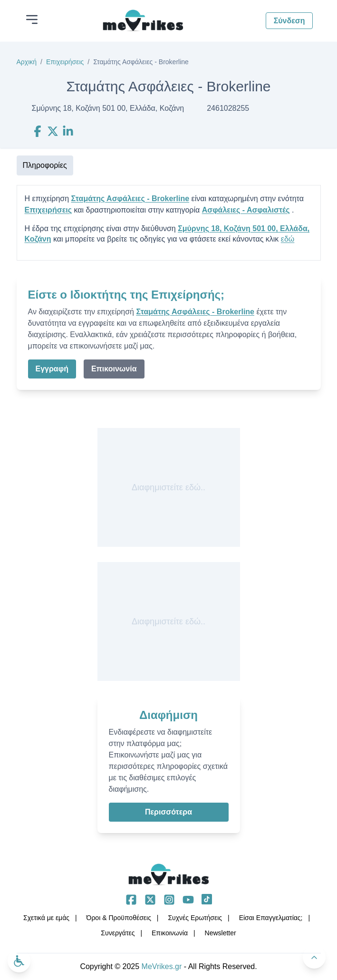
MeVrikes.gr (162, 966)
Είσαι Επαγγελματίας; (271, 918)
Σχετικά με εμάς (46, 918)
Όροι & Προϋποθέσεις (119, 918)
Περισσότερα (168, 812)
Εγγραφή (52, 369)
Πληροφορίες (45, 165)
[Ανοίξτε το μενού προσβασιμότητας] (19, 961)
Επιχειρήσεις (65, 62)
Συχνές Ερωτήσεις (195, 918)
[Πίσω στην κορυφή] (314, 957)
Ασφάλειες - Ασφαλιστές (246, 210)
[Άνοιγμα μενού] (32, 19)
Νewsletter (221, 933)
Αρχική (27, 62)
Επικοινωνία (114, 369)
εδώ (288, 239)
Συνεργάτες (118, 933)
